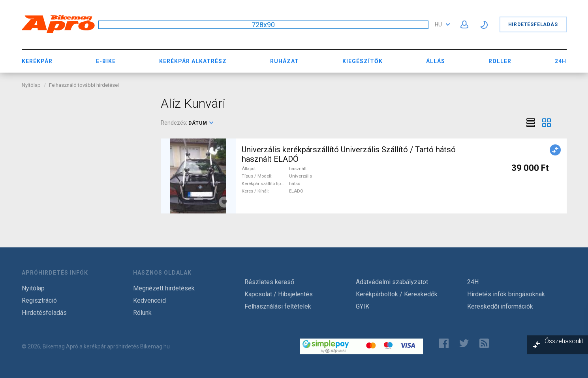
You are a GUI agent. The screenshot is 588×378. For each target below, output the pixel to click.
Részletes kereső (269, 282)
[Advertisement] (85, 145)
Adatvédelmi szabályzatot (392, 282)
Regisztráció (39, 300)
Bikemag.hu (155, 346)
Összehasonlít (564, 341)
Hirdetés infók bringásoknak (506, 294)
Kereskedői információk (500, 306)
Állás (436, 61)
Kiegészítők (363, 61)
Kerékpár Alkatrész (193, 61)
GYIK (363, 306)
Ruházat (285, 61)
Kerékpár (37, 61)
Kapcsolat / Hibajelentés (279, 294)
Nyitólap (31, 85)
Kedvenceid (149, 300)
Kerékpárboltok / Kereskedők (397, 294)
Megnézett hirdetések (164, 288)
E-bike (106, 61)
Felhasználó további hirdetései (84, 85)
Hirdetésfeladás (533, 24)
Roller (500, 61)
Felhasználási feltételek (278, 306)
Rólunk (142, 313)
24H (561, 61)
